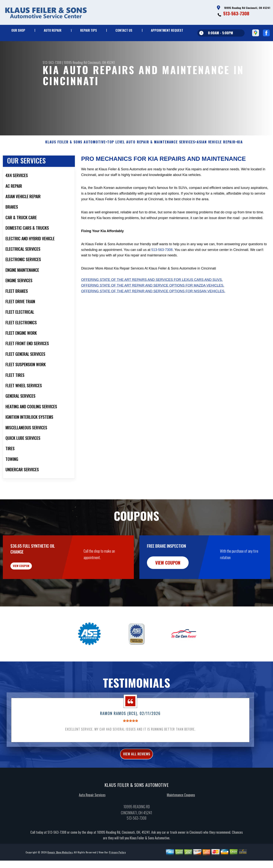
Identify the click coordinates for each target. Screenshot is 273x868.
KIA (240, 161)
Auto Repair (53, 30)
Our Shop (18, 30)
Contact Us (124, 30)
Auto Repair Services (92, 821)
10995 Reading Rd (75, 62)
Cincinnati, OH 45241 (101, 62)
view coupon (31, 587)
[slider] (130, 745)
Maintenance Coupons (181, 821)
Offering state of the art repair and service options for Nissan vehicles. (153, 309)
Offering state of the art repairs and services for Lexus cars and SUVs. (152, 298)
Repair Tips (89, 30)
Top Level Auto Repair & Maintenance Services (151, 161)
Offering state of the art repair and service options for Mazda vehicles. (153, 304)
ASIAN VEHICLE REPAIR (216, 161)
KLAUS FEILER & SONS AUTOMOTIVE (75, 161)
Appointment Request (167, 30)
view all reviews (137, 779)
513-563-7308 (236, 13)
